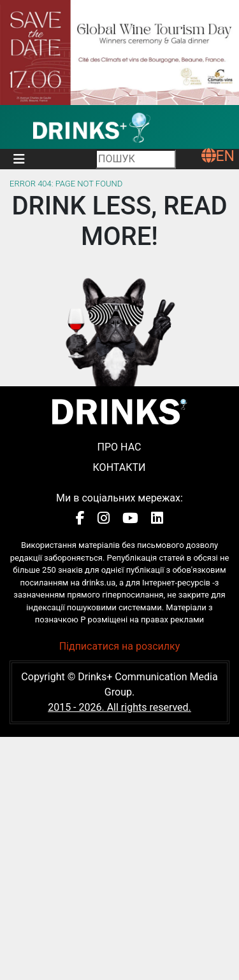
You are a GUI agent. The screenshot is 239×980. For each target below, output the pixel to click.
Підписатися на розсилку (120, 646)
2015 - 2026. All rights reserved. (119, 707)
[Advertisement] (119, 856)
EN (218, 156)
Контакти (119, 467)
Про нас (119, 447)
